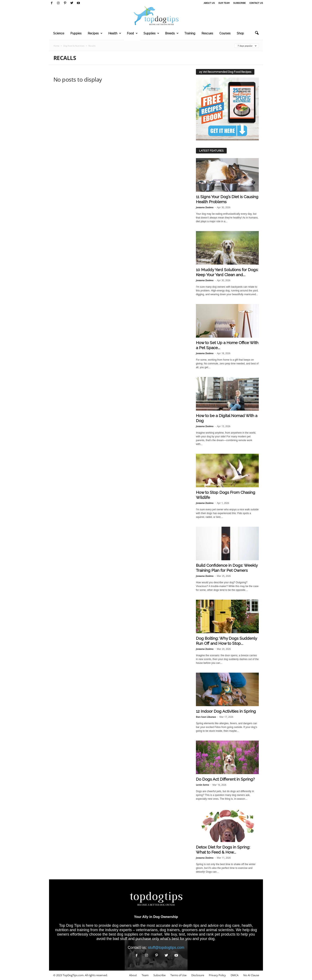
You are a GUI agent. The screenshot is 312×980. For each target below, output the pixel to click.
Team (145, 975)
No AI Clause (251, 975)
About (133, 975)
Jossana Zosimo (205, 207)
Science (59, 33)
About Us (209, 3)
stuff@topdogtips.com (166, 948)
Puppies (76, 33)
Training (190, 33)
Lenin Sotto (203, 785)
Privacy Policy (217, 975)
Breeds (172, 33)
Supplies (151, 33)
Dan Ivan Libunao (206, 717)
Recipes (95, 33)
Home (56, 46)
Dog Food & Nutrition (74, 46)
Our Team (224, 3)
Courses (225, 33)
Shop (240, 33)
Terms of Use (178, 975)
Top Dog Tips (70, 925)
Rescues (207, 33)
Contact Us (256, 3)
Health (115, 33)
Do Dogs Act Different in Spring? (225, 779)
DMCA (235, 975)
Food (132, 33)
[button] (257, 33)
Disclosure (198, 975)
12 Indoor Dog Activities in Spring (226, 711)
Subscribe (240, 3)
